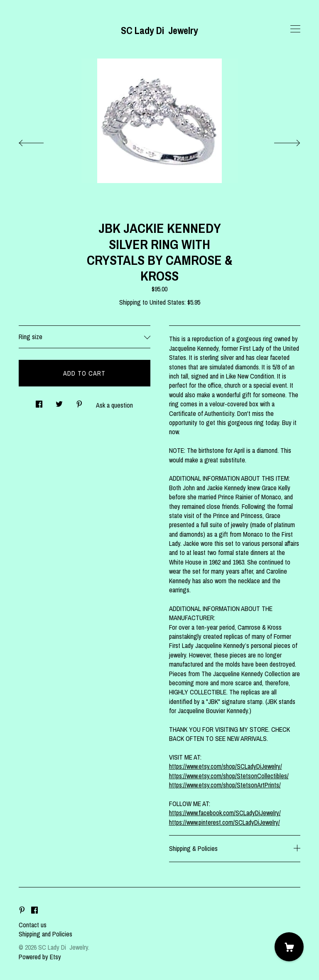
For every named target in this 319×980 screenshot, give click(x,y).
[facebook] (34, 911)
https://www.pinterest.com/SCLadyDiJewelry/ (225, 822)
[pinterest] (22, 911)
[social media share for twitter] (59, 402)
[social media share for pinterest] (79, 402)
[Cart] (289, 947)
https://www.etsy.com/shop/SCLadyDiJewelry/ (226, 766)
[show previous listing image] (39, 141)
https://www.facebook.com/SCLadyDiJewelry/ (225, 813)
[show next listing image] (280, 141)
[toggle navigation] (295, 29)
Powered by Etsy (40, 957)
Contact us (33, 925)
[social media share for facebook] (39, 402)
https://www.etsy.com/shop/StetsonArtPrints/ (225, 785)
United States (167, 302)
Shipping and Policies (45, 934)
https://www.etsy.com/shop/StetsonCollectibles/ (229, 776)
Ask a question (114, 405)
